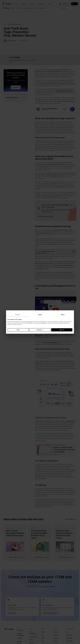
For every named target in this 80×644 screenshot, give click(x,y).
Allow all (62, 330)
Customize (40, 330)
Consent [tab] (17, 315)
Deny (18, 330)
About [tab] (63, 315)
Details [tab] (40, 315)
